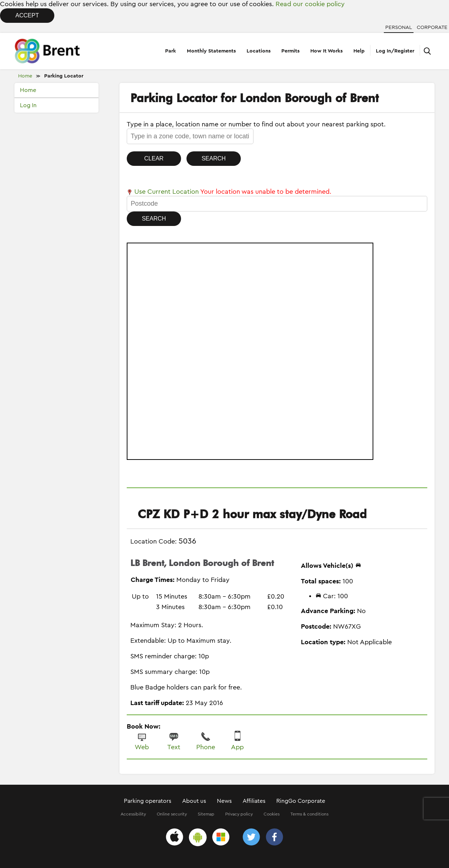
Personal (399, 28)
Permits (290, 51)
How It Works (326, 51)
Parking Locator (64, 76)
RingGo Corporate (301, 801)
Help (359, 51)
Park (171, 51)
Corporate (432, 28)
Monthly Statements (211, 51)
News (224, 801)
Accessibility (133, 814)
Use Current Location (163, 192)
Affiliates (254, 801)
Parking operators (148, 801)
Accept (27, 15)
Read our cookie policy (310, 4)
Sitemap (206, 814)
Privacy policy (239, 814)
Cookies (272, 814)
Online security (172, 814)
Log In (28, 105)
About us (194, 801)
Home (25, 76)
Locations (259, 51)
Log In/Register (395, 51)
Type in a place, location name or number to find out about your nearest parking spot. (256, 124)
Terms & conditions (309, 814)
